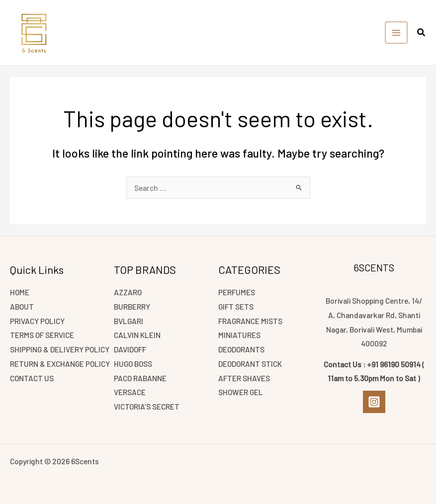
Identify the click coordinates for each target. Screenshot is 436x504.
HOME (20, 292)
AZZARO (128, 292)
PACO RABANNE (140, 378)
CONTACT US (32, 378)
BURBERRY (132, 306)
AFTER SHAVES (244, 378)
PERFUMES (237, 292)
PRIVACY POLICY (37, 321)
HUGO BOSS (133, 364)
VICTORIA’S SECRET (147, 406)
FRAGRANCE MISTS (250, 321)
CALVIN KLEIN (137, 335)
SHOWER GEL (241, 392)
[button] (422, 33)
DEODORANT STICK (250, 364)
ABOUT (22, 306)
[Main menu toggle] (397, 33)
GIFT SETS (236, 306)
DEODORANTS (241, 349)
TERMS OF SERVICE (42, 335)
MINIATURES (239, 335)
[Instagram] (374, 402)
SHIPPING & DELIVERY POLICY (60, 349)
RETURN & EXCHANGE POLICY (60, 364)
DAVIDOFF (130, 349)
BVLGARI (129, 321)
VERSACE (130, 392)
